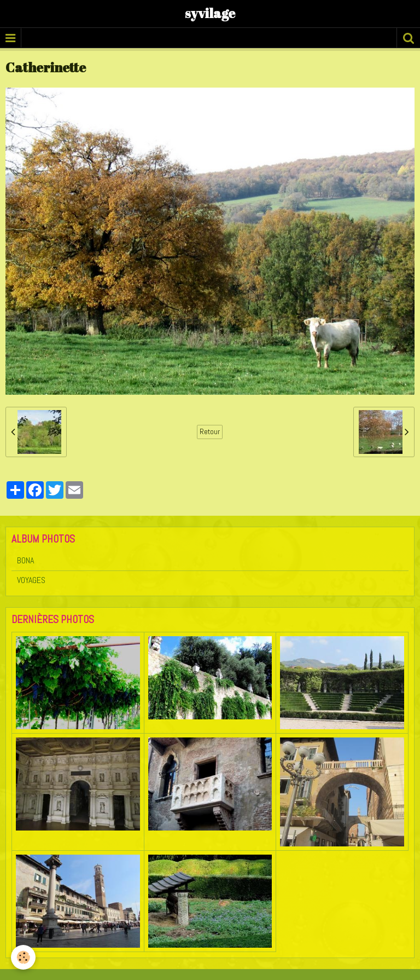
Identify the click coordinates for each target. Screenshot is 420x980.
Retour (210, 432)
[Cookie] (23, 957)
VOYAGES (31, 580)
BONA (25, 560)
